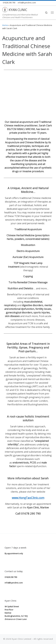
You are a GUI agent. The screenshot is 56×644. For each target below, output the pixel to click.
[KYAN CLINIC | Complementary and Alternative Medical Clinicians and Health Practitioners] (5, 9)
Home (5, 25)
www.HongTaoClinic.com (28, 498)
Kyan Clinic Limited (22, 639)
